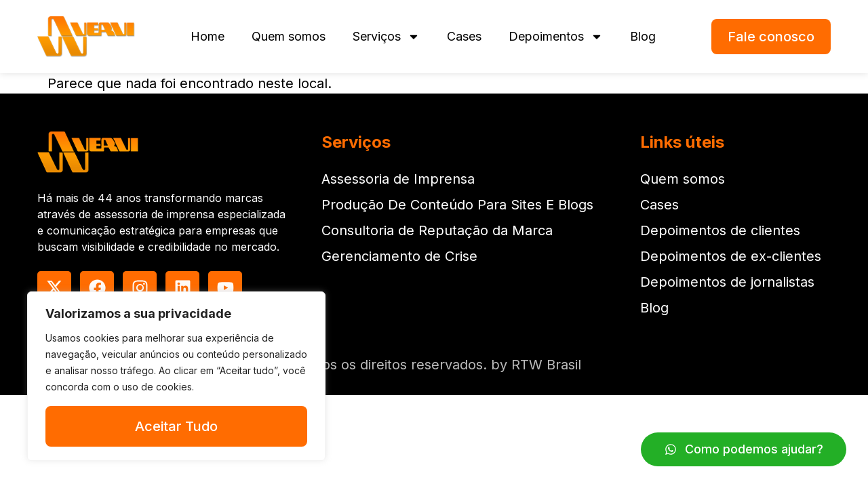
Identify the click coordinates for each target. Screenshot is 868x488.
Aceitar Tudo (176, 426)
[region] (176, 376)
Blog (643, 36)
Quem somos (289, 36)
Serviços (386, 37)
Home (208, 36)
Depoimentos (556, 37)
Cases (464, 36)
